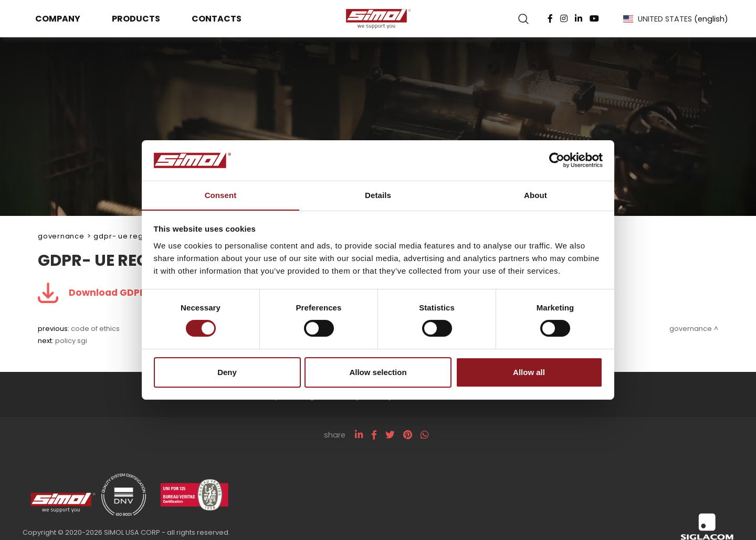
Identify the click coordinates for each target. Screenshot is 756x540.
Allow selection (378, 372)
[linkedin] (359, 435)
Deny (227, 372)
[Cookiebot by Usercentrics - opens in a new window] (557, 160)
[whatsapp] (424, 435)
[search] (521, 19)
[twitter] (390, 435)
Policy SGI (71, 341)
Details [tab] (378, 195)
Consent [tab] (221, 195)
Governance (61, 236)
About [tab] (535, 195)
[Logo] (378, 19)
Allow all (529, 372)
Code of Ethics (95, 329)
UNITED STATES (673, 19)
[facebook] (374, 435)
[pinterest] (408, 435)
